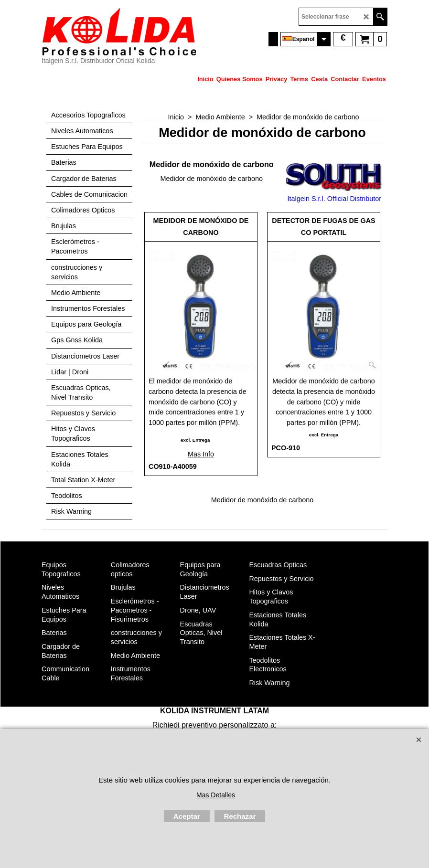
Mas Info (201, 454)
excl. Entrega (195, 440)
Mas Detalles (216, 795)
